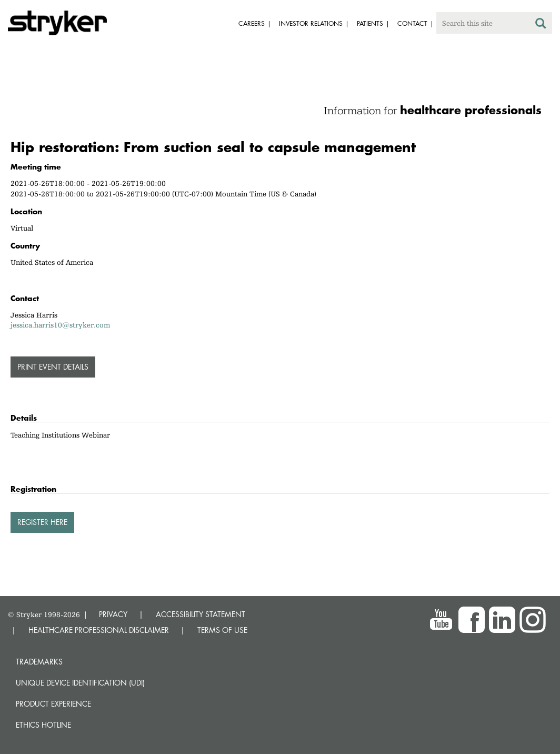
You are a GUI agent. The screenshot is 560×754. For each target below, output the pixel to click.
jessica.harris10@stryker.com (60, 325)
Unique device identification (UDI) (80, 683)
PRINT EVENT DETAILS (53, 367)
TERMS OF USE (222, 630)
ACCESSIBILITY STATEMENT (201, 614)
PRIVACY (113, 614)
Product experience (53, 704)
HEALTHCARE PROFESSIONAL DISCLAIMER (99, 630)
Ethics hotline (43, 725)
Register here (42, 522)
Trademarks (39, 662)
